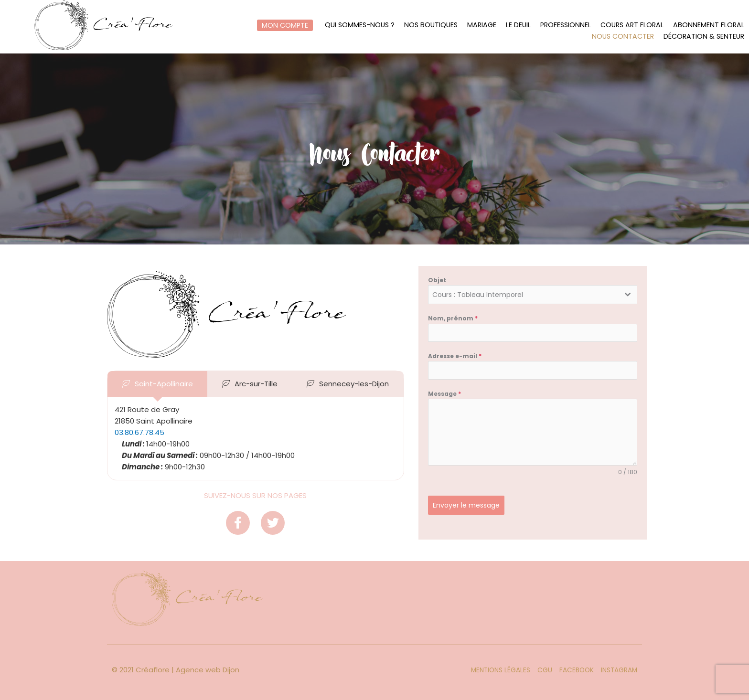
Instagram (619, 670)
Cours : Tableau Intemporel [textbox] (478, 295)
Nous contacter (623, 37)
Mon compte (284, 25)
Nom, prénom (453, 318)
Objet (437, 280)
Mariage (481, 25)
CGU (545, 670)
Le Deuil (518, 25)
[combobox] (533, 295)
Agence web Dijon (208, 670)
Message (444, 394)
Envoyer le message (466, 505)
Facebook (577, 670)
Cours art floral (632, 25)
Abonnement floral (709, 25)
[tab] (157, 384)
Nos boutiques (430, 25)
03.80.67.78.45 (139, 432)
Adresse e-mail (455, 356)
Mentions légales (501, 670)
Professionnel (566, 25)
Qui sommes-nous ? (359, 25)
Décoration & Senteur (704, 37)
